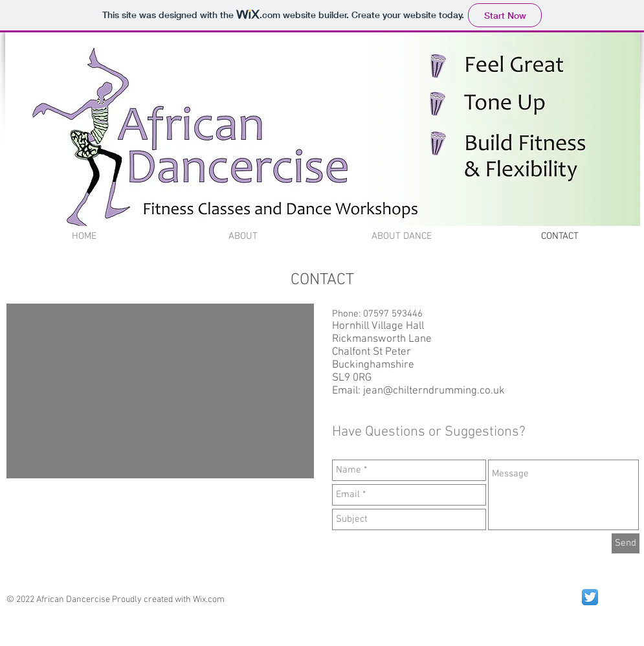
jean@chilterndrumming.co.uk (434, 391)
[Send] (626, 543)
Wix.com (209, 600)
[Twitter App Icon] (590, 597)
